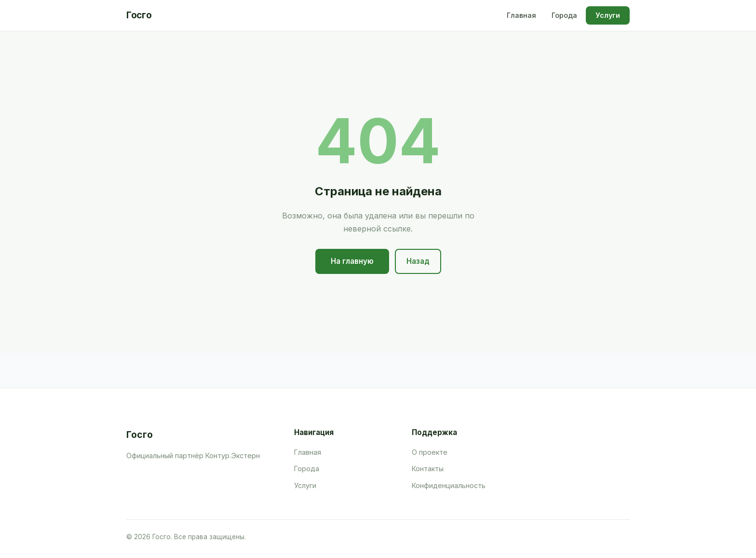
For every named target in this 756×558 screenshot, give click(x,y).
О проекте (430, 452)
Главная (521, 15)
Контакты (428, 469)
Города (564, 15)
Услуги (608, 15)
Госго (139, 15)
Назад (418, 261)
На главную (352, 261)
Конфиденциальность (449, 485)
